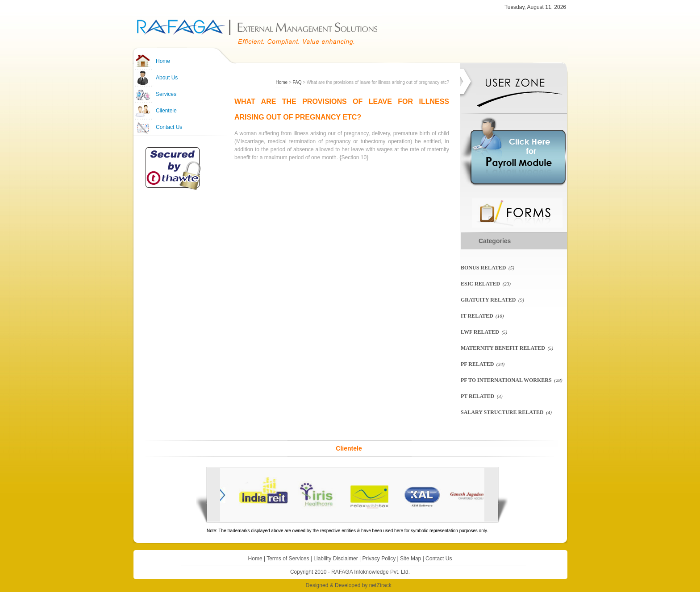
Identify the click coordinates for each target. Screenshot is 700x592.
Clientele (166, 111)
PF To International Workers (506, 380)
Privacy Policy (379, 559)
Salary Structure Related (502, 412)
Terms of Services (288, 559)
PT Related (477, 396)
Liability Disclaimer (335, 559)
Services (166, 94)
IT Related (477, 316)
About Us (167, 78)
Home (163, 61)
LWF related (480, 332)
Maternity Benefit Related (503, 348)
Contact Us (169, 127)
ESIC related (480, 284)
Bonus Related (483, 268)
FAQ (297, 82)
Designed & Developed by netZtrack (349, 585)
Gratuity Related (488, 300)
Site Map (410, 559)
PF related (477, 364)
